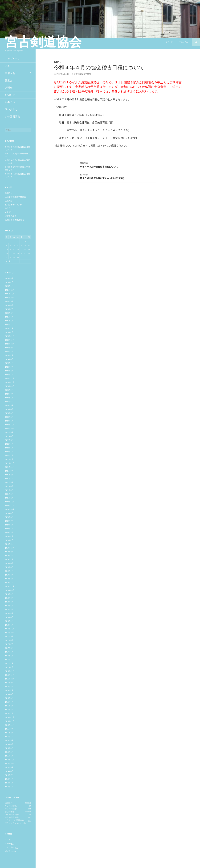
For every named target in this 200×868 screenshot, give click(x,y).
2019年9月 (9, 552)
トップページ (167, 42)
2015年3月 (9, 752)
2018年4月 (9, 613)
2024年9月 (9, 348)
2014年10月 (10, 764)
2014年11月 (10, 760)
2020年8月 (9, 517)
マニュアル (184, 42)
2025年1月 (9, 332)
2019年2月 (9, 579)
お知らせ (58, 62)
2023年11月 (10, 382)
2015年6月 (9, 740)
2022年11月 (10, 425)
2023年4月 (9, 409)
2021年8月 (9, 475)
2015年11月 (10, 721)
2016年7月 (9, 690)
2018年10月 (10, 590)
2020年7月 (9, 521)
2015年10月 (10, 725)
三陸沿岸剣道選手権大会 (15, 197)
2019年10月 (10, 548)
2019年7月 (9, 559)
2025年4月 (9, 321)
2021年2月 (9, 498)
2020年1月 (9, 540)
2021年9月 (9, 471)
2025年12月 (10, 290)
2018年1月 (9, 625)
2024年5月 (9, 359)
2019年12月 (10, 544)
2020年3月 (9, 533)
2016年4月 (9, 702)
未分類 (8, 212)
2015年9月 (9, 729)
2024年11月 (10, 340)
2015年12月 (10, 717)
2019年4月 (9, 571)
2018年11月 (10, 586)
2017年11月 (10, 629)
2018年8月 (9, 598)
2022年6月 (9, 440)
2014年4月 (9, 783)
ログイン (9, 840)
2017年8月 (9, 640)
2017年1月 (9, 667)
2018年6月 (9, 606)
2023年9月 (9, 390)
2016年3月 (9, 706)
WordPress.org (10, 851)
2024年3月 (9, 367)
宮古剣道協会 (43, 42)
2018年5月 (9, 610)
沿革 (7, 66)
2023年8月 (9, 394)
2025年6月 (9, 313)
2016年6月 (9, 694)
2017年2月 (9, 663)
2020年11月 (10, 506)
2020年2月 (9, 536)
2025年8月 (9, 305)
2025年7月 (9, 309)
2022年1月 (9, 459)
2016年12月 (10, 671)
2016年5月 (9, 698)
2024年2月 (9, 371)
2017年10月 (10, 633)
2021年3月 (9, 494)
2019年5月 (9, 567)
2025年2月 (9, 328)
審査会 (9, 80)
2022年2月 (9, 455)
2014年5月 (9, 779)
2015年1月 (9, 756)
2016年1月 (9, 713)
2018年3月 (9, 617)
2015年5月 (9, 744)
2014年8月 (9, 771)
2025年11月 (10, 294)
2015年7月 (9, 737)
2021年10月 (10, 467)
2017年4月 (9, 656)
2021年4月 (9, 490)
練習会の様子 (11, 216)
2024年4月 (9, 363)
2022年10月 (10, 429)
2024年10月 (10, 344)
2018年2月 (9, 621)
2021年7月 (9, 479)
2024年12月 (10, 336)
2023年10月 (10, 386)
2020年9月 (9, 513)
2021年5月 (9, 486)
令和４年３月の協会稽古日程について (118, 165)
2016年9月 (9, 683)
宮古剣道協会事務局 (82, 74)
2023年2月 (9, 417)
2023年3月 (9, 413)
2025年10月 (10, 298)
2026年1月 (9, 286)
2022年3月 (9, 452)
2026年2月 (9, 282)
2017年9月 (9, 636)
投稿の (10, 844)
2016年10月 (10, 679)
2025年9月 (9, 301)
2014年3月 (9, 787)
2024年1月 (9, 375)
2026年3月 (9, 278)
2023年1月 (9, 421)
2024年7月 (9, 355)
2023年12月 (10, 378)
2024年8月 (9, 352)
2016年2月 (9, 710)
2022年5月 (9, 444)
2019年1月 (9, 583)
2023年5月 (9, 405)
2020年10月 (10, 509)
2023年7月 (9, 398)
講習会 (9, 88)
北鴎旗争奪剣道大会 (13, 205)
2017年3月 (9, 660)
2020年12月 (10, 502)
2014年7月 (9, 775)
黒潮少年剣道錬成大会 (14, 220)
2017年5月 (9, 652)
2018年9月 (9, 594)
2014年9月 (9, 767)
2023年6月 (9, 402)
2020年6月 (9, 525)
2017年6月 (9, 648)
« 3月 (8, 261)
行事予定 (10, 102)
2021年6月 (9, 482)
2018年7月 (9, 602)
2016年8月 (9, 687)
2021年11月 (10, 463)
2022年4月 (9, 448)
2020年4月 (9, 529)
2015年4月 (9, 748)
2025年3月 (9, 325)
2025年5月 (9, 317)
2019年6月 (9, 563)
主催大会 (10, 73)
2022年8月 (9, 436)
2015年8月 (9, 733)
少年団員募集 (12, 117)
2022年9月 (9, 432)
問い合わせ (11, 109)
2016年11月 (10, 675)
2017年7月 (9, 644)
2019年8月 (9, 556)
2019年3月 (9, 575)
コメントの (12, 847)
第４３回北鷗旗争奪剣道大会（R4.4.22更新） (118, 176)
